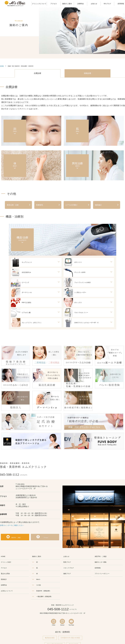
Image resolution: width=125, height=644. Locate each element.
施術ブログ (67, 574)
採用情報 (98, 569)
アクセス (46, 538)
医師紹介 (4, 580)
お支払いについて (7, 592)
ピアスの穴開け (71, 205)
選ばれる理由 (5, 574)
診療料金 (4, 586)
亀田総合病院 (50, 639)
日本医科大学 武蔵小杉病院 (70, 639)
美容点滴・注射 (13, 205)
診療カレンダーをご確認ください (13, 526)
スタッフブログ (69, 569)
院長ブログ (67, 563)
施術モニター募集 (101, 563)
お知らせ (66, 557)
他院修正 (98, 205)
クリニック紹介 (6, 563)
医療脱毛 (40, 205)
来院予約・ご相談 (16, 538)
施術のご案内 (37, 557)
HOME (2, 66)
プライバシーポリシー (102, 574)
